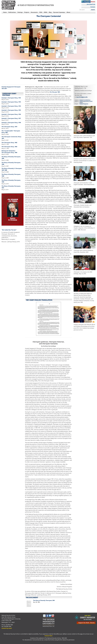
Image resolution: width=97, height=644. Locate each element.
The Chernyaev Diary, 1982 (9, 143)
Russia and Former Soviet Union (86, 102)
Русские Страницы (59, 12)
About (68, 12)
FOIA (41, 12)
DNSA (46, 12)
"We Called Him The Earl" (9, 230)
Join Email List (91, 4)
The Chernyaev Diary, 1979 (9, 127)
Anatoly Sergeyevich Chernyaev (11, 87)
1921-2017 (4, 88)
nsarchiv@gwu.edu (82, 97)
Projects (27, 12)
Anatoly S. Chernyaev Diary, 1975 (11, 110)
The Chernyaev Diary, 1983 (9, 147)
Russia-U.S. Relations (85, 100)
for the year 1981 (55, 92)
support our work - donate (87, 623)
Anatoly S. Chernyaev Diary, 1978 (11, 123)
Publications (12, 12)
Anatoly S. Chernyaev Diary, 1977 (11, 118)
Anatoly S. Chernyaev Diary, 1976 (11, 114)
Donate (93, 2)
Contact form (48, 636)
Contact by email (7, 628)
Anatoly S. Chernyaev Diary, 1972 (11, 98)
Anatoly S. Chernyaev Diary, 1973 (11, 102)
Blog (50, 12)
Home (5, 12)
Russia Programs (84, 104)
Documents (34, 12)
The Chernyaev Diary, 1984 (9, 152)
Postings (20, 12)
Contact (93, 7)
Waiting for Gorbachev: (9, 151)
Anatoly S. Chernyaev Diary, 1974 (11, 106)
